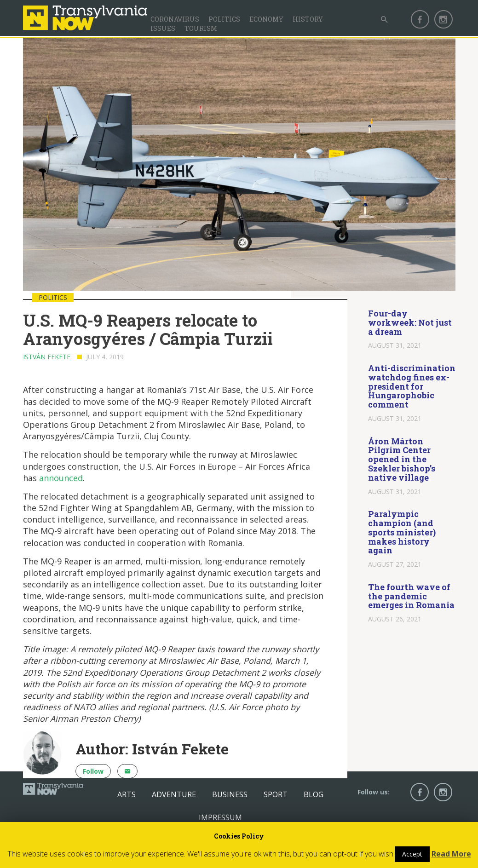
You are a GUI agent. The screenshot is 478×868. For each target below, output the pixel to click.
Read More (451, 854)
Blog (314, 794)
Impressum (220, 817)
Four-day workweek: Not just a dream (410, 322)
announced (61, 478)
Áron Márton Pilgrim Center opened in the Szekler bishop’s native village (402, 459)
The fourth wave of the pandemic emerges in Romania (411, 596)
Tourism (201, 28)
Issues (163, 28)
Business (230, 794)
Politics (224, 19)
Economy (266, 19)
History (308, 19)
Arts (127, 794)
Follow (93, 771)
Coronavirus (175, 19)
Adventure (174, 794)
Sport (276, 794)
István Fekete (47, 357)
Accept (412, 854)
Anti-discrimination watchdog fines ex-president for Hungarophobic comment (412, 386)
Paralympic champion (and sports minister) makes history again (402, 532)
